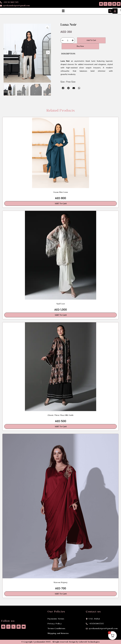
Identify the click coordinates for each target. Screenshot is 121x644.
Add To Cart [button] (61, 203)
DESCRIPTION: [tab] (68, 54)
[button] (63, 11)
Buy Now (74, 46)
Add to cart (89, 40)
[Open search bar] (110, 11)
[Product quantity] (68, 40)
